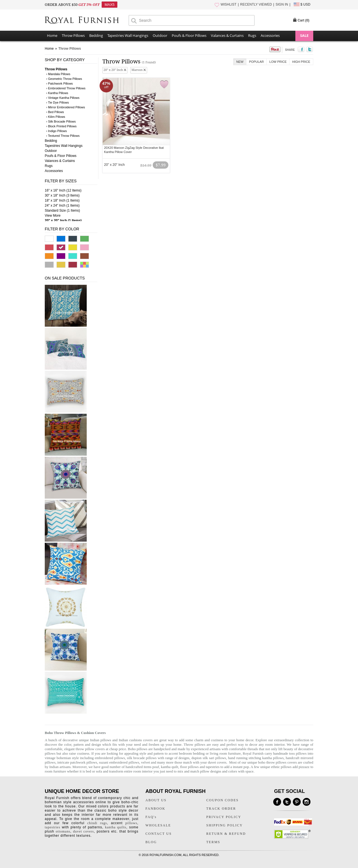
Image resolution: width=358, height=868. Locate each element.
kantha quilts (116, 827)
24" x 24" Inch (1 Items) (62, 205)
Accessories (270, 35)
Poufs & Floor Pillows (189, 35)
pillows (131, 823)
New (240, 62)
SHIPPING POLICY (225, 825)
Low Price (278, 62)
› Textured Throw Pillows (63, 136)
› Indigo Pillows (56, 131)
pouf (156, 767)
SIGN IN (282, 4)
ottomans (63, 831)
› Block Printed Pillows (61, 126)
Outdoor (160, 35)
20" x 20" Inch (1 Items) (63, 221)
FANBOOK (155, 809)
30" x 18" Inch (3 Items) (62, 195)
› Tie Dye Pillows (57, 102)
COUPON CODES (223, 800)
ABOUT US (156, 800)
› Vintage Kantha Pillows (63, 98)
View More (53, 216)
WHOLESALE (158, 825)
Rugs (252, 35)
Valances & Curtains (227, 35)
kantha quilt (169, 767)
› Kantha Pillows (57, 93)
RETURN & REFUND (226, 834)
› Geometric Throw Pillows (64, 79)
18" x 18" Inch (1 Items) (62, 200)
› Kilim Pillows (56, 117)
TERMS (213, 842)
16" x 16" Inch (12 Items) (63, 190)
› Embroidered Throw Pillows (66, 88)
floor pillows (189, 767)
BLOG (151, 842)
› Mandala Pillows (58, 74)
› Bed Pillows (55, 112)
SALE (304, 35)
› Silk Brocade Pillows (61, 121)
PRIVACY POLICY (224, 817)
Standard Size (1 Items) (62, 211)
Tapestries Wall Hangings (128, 35)
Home (52, 35)
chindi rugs (97, 823)
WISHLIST (229, 4)
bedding (199, 753)
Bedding (96, 35)
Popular (257, 62)
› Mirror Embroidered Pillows (66, 107)
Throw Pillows (73, 35)
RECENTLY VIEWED (256, 4)
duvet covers (217, 762)
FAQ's (151, 817)
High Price (301, 62)
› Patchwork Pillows (59, 83)
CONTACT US (159, 834)
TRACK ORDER (221, 809)
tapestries (213, 767)
